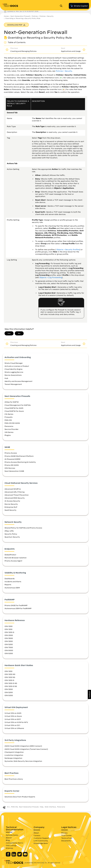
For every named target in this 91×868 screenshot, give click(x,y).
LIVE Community (41, 841)
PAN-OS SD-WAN (12, 423)
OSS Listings (11, 845)
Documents (66, 841)
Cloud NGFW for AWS (14, 408)
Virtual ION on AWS (13, 713)
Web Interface (50, 807)
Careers (37, 835)
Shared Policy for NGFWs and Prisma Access (23, 528)
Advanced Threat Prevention (17, 495)
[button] (89, 694)
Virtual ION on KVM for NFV (16, 722)
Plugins (8, 435)
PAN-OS (8, 420)
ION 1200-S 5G (11, 686)
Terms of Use (67, 838)
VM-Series (9, 432)
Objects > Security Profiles (68, 250)
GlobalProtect (10, 555)
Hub (6, 378)
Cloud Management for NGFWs (18, 405)
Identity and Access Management (18, 381)
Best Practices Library (14, 779)
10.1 (8, 807)
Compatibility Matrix (14, 843)
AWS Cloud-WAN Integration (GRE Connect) (23, 746)
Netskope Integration (13, 758)
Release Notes (12, 835)
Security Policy (11, 534)
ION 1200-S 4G (11, 683)
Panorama (9, 426)
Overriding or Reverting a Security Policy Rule (23, 18)
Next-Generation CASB (14, 471)
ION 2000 (9, 635)
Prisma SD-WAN (12, 465)
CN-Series (9, 414)
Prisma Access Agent (13, 561)
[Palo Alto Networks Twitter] (20, 856)
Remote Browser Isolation (16, 558)
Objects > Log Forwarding (51, 277)
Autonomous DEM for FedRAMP (18, 608)
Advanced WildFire (13, 489)
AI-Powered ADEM (12, 459)
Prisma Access (11, 453)
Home (6, 16)
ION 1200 (8, 629)
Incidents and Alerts (13, 581)
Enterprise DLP (11, 507)
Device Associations (13, 375)
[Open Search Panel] (62, 6)
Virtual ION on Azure (13, 716)
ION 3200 (9, 641)
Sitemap (9, 848)
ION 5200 (9, 644)
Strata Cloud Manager (14, 363)
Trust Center (66, 835)
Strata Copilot (79, 6)
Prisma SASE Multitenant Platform (19, 456)
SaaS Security (10, 510)
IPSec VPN (9, 531)
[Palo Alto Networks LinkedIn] (14, 856)
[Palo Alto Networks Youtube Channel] (25, 856)
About (36, 833)
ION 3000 (9, 638)
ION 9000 (9, 650)
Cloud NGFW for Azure (14, 411)
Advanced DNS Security (15, 498)
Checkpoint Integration (14, 752)
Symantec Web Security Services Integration (23, 761)
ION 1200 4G (10, 674)
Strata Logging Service (14, 372)
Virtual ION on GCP (13, 719)
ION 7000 (9, 647)
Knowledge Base (41, 843)
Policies (35, 16)
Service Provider (11, 429)
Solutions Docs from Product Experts (20, 797)
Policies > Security (46, 16)
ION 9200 (9, 653)
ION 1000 (9, 626)
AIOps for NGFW (12, 402)
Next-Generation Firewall (20, 16)
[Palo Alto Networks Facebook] (8, 856)
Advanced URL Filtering (14, 492)
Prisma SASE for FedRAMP (16, 605)
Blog (8, 840)
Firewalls (9, 417)
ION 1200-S (9, 632)
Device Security (11, 504)
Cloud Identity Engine (14, 369)
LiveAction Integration (14, 755)
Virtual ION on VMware (14, 728)
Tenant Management (13, 384)
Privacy (64, 833)
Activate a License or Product (17, 366)
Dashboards (10, 578)
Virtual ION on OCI (12, 725)
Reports (8, 584)
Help (42, 807)
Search (9, 838)
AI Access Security (12, 501)
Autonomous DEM (12, 588)
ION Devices (10, 468)
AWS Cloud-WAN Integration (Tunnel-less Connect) (26, 749)
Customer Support (41, 838)
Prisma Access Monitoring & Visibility (20, 462)
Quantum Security (12, 537)
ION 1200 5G (10, 677)
